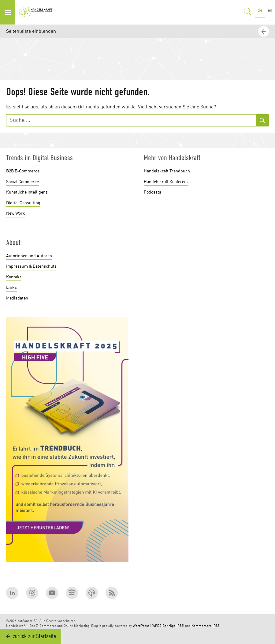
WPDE (157, 626)
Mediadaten (17, 298)
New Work (16, 213)
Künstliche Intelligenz (27, 192)
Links (11, 288)
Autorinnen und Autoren (29, 256)
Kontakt (14, 277)
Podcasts (152, 192)
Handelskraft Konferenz (166, 182)
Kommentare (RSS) (206, 626)
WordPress (141, 626)
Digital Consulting (23, 203)
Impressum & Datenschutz (31, 266)
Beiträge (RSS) (173, 626)
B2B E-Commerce (23, 171)
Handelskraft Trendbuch (167, 171)
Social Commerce (22, 182)
